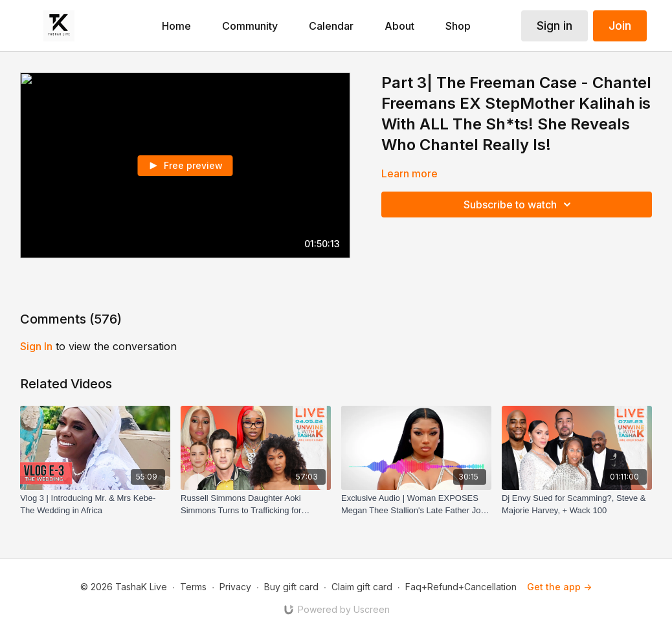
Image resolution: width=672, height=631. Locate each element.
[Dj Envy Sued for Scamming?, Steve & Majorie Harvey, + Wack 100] (577, 504)
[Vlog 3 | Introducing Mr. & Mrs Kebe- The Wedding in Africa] (95, 504)
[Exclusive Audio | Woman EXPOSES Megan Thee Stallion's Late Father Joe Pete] (416, 504)
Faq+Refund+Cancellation (461, 587)
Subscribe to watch (519, 205)
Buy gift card (291, 587)
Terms (193, 587)
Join (620, 26)
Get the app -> (559, 587)
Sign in (554, 26)
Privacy (235, 587)
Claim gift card (362, 587)
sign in (36, 346)
